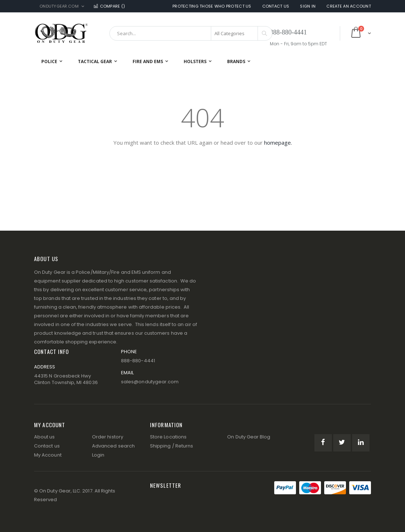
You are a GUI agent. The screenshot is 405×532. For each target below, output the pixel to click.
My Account (48, 455)
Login (98, 455)
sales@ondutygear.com (150, 382)
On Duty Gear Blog (249, 437)
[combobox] (191, 33)
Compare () (109, 6)
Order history (108, 437)
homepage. (278, 143)
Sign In (308, 6)
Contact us (47, 446)
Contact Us (276, 6)
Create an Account (349, 6)
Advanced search (113, 446)
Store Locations (168, 437)
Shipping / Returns (172, 446)
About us (45, 437)
